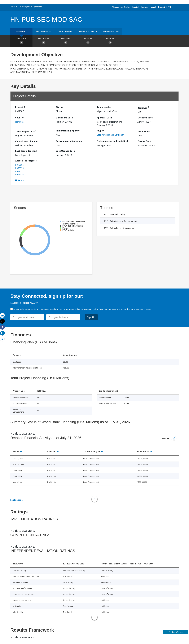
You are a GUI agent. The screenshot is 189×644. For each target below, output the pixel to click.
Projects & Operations (33, 7)
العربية (153, 7)
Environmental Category (69, 141)
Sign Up (91, 317)
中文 (170, 7)
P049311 (19, 171)
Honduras (20, 122)
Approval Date (104, 118)
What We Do (16, 7)
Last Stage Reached (26, 151)
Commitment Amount (27, 141)
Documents (66, 31)
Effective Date (145, 118)
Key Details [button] (44, 41)
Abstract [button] (21, 41)
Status (60, 107)
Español (136, 7)
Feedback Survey (176, 632)
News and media (88, 31)
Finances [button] (66, 41)
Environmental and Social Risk (113, 141)
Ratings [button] (88, 41)
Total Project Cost (26, 131)
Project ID (20, 107)
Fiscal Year (144, 131)
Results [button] (110, 41)
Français (145, 7)
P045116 (19, 175)
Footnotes (16, 500)
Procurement (44, 31)
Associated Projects (26, 161)
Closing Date (144, 141)
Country (19, 118)
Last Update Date (65, 151)
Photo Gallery (111, 31)
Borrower (143, 107)
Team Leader (104, 107)
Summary (21, 31)
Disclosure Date (64, 118)
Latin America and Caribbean (110, 135)
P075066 (19, 165)
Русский (162, 7)
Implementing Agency (68, 131)
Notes (18, 180)
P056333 (19, 168)
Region (100, 131)
